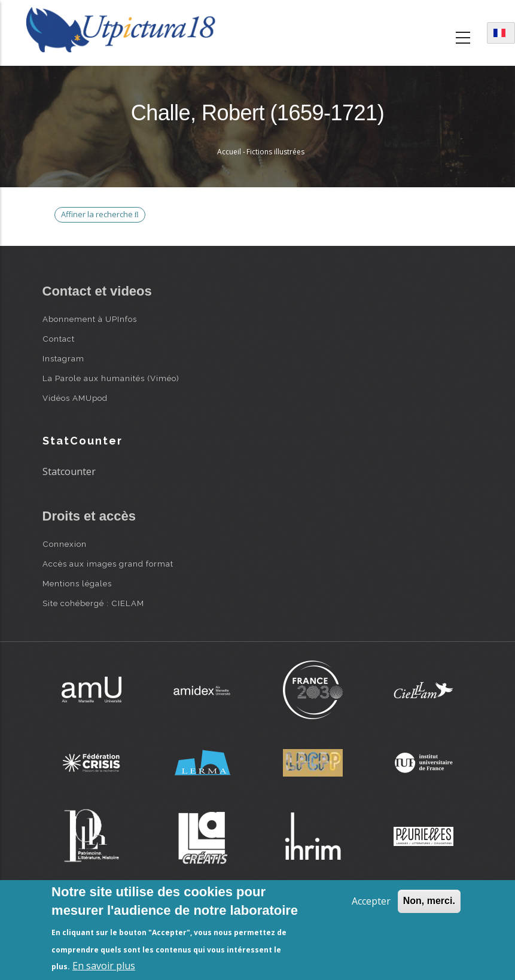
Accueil (229, 152)
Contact (59, 339)
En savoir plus (104, 966)
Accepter (371, 901)
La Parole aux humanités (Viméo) (111, 378)
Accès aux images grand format (108, 564)
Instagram (63, 358)
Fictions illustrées (275, 152)
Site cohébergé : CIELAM (93, 603)
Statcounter (69, 471)
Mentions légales (77, 583)
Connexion (65, 544)
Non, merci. (429, 901)
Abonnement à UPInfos (90, 319)
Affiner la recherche (100, 214)
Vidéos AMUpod (75, 398)
